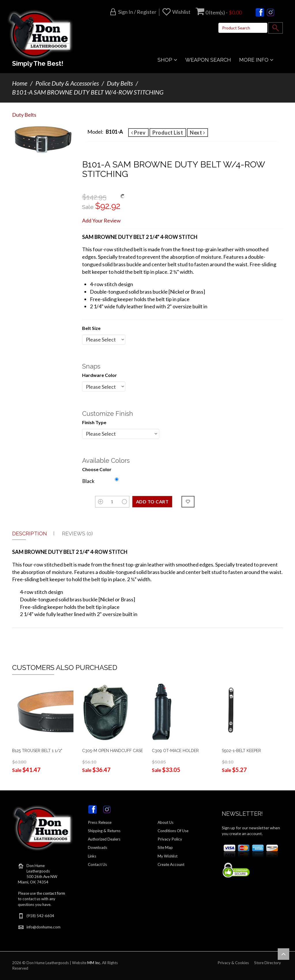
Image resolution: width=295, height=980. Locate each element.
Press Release (100, 822)
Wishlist (181, 12)
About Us (166, 822)
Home (20, 83)
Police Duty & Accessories (67, 83)
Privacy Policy (170, 839)
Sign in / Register (137, 12)
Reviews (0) (77, 534)
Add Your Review (101, 220)
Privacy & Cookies (233, 963)
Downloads (98, 847)
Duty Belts (120, 83)
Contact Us (97, 864)
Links (92, 856)
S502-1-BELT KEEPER (241, 751)
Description (30, 534)
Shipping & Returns (104, 831)
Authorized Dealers (104, 839)
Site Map (165, 847)
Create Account (171, 864)
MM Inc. (94, 963)
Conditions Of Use (173, 831)
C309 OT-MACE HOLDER (175, 751)
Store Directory (267, 963)
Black (88, 481)
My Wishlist (168, 856)
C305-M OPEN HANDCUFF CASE (112, 751)
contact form (54, 893)
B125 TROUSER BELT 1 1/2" (37, 751)
